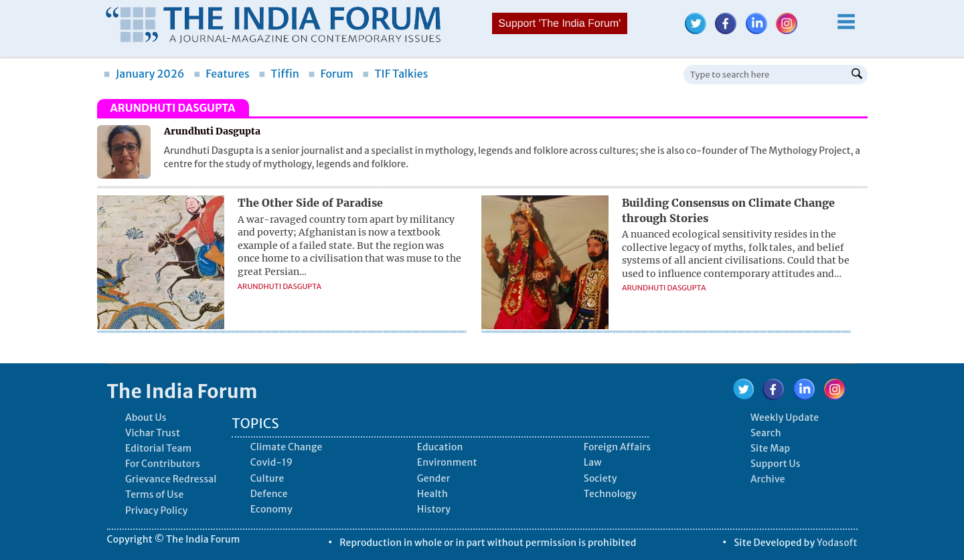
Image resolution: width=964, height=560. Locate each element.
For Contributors (163, 464)
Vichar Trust (153, 433)
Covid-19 (272, 462)
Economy (271, 509)
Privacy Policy (156, 510)
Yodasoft (837, 543)
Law (593, 462)
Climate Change (287, 447)
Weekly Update (785, 417)
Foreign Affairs (617, 447)
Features (221, 74)
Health (432, 494)
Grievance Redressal (171, 479)
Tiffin (279, 74)
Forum (330, 74)
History (434, 509)
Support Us (776, 464)
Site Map (770, 448)
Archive (768, 479)
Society (600, 478)
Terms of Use (155, 494)
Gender (434, 478)
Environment (447, 462)
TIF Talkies (395, 74)
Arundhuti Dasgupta (280, 286)
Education (440, 447)
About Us (146, 417)
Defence (269, 494)
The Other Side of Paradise (310, 203)
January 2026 (144, 74)
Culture (267, 478)
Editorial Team (158, 448)
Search (766, 433)
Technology (610, 494)
